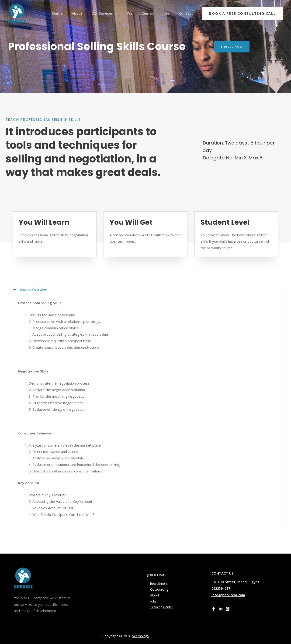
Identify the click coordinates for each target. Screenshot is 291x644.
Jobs (170, 13)
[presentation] (123, 13)
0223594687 (222, 588)
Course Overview (34, 289)
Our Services (113, 13)
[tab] (147, 290)
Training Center (146, 13)
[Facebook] (214, 609)
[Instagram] (228, 609)
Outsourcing (155, 589)
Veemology (141, 636)
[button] (232, 47)
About (88, 13)
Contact (187, 13)
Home (70, 13)
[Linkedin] (221, 609)
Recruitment (155, 582)
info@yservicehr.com (230, 595)
